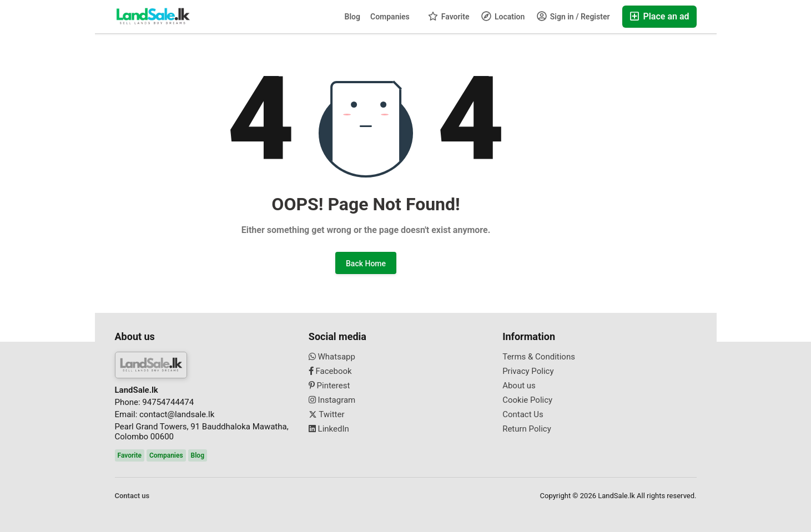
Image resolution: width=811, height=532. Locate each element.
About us (519, 386)
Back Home (366, 264)
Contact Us (523, 414)
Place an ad (659, 16)
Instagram (332, 400)
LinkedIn (329, 429)
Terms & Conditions (539, 357)
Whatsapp (332, 357)
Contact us (132, 496)
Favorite (449, 16)
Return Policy (527, 429)
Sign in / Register (573, 16)
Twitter (327, 414)
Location (503, 16)
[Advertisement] (47, 175)
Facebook (330, 371)
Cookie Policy (527, 400)
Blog (352, 17)
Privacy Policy (528, 371)
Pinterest (329, 386)
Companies (390, 17)
